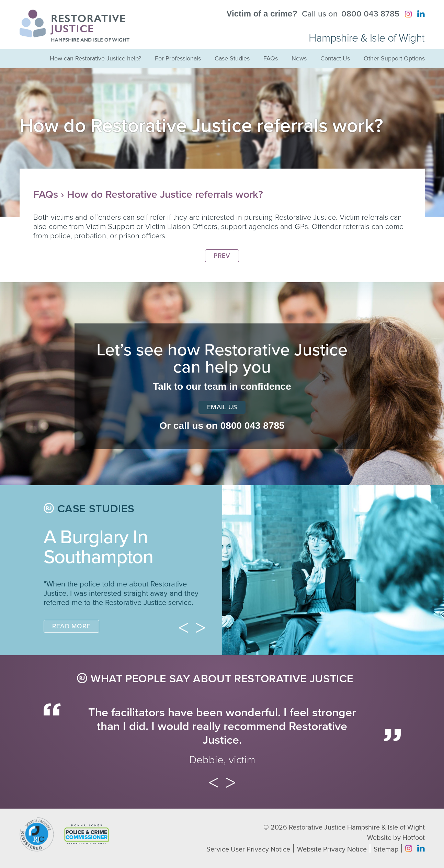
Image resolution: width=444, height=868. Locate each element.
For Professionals (178, 58)
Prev (222, 256)
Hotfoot (414, 838)
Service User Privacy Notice (248, 849)
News (299, 58)
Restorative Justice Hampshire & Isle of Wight (357, 827)
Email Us (222, 407)
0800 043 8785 (370, 14)
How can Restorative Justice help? (95, 58)
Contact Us (335, 58)
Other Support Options (394, 58)
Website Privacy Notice (332, 849)
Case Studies (232, 58)
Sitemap (386, 849)
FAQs (271, 58)
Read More (71, 626)
